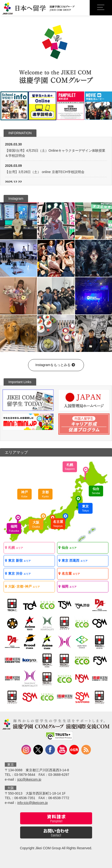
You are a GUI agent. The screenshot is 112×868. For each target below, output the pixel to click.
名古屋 (58, 524)
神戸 (24, 494)
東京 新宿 (18, 561)
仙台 (96, 491)
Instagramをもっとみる (56, 365)
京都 (45, 494)
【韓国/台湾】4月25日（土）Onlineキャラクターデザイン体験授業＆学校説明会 (55, 153)
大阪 (36, 524)
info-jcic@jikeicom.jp (32, 803)
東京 (85, 508)
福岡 (14, 528)
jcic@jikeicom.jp (29, 779)
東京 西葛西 (73, 561)
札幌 (70, 467)
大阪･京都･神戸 (22, 586)
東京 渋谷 (18, 573)
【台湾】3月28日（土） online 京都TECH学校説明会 (45, 172)
